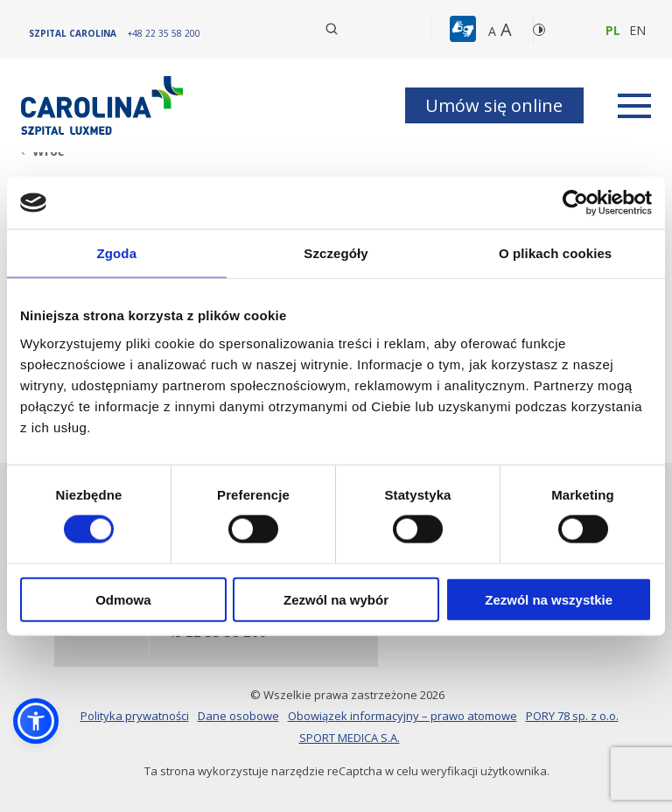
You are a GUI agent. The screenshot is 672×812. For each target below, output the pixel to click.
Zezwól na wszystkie (549, 599)
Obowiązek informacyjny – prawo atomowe (402, 716)
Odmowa (123, 599)
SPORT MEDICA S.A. (350, 738)
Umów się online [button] (494, 105)
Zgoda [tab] (117, 253)
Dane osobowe (238, 716)
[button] (465, 30)
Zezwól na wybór (336, 599)
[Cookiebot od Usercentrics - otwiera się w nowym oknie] (575, 203)
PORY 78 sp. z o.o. (572, 716)
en (637, 30)
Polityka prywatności (135, 716)
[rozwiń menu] (634, 106)
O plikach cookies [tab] (555, 253)
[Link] (104, 105)
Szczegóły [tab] (336, 253)
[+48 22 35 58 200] (164, 33)
